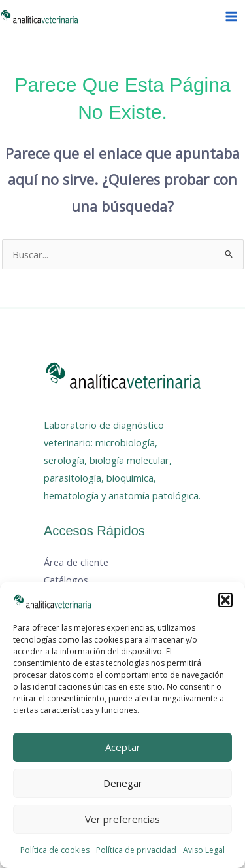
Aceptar (123, 747)
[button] (225, 600)
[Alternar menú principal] (231, 16)
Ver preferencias (122, 819)
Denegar (123, 783)
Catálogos (66, 580)
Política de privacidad (136, 850)
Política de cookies (55, 850)
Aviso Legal (204, 850)
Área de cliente (76, 562)
